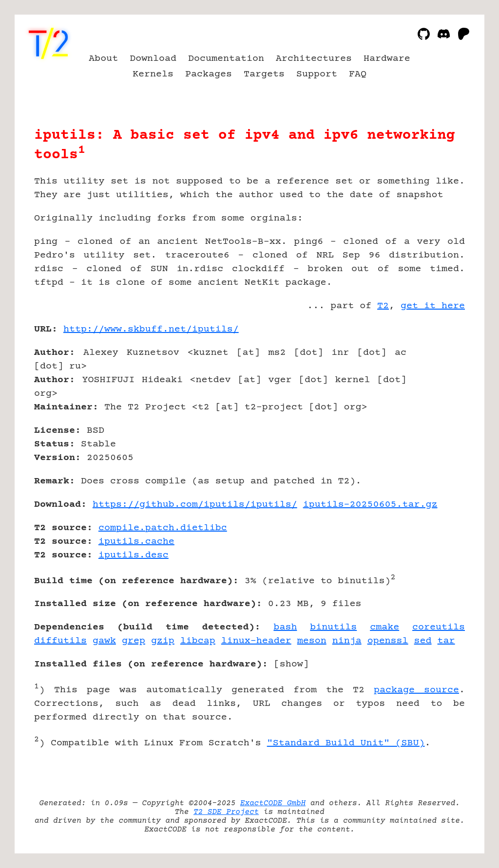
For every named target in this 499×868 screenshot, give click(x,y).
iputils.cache (136, 542)
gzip (163, 641)
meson (312, 641)
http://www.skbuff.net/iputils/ (151, 329)
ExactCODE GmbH (273, 803)
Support (317, 74)
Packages (209, 74)
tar (446, 641)
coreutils (439, 627)
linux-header (256, 641)
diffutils (60, 641)
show (291, 664)
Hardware (387, 59)
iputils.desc (134, 555)
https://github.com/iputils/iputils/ (195, 505)
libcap (198, 641)
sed (423, 641)
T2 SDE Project (226, 812)
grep (134, 641)
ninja (347, 641)
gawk (104, 641)
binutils (333, 627)
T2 (383, 306)
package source (416, 690)
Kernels (153, 74)
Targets (264, 74)
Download (153, 59)
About (103, 59)
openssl (388, 641)
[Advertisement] (436, 386)
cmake (384, 627)
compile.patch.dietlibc (163, 528)
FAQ (358, 74)
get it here (433, 306)
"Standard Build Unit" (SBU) (346, 743)
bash (285, 627)
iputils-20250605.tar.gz (370, 505)
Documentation (226, 59)
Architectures (314, 59)
